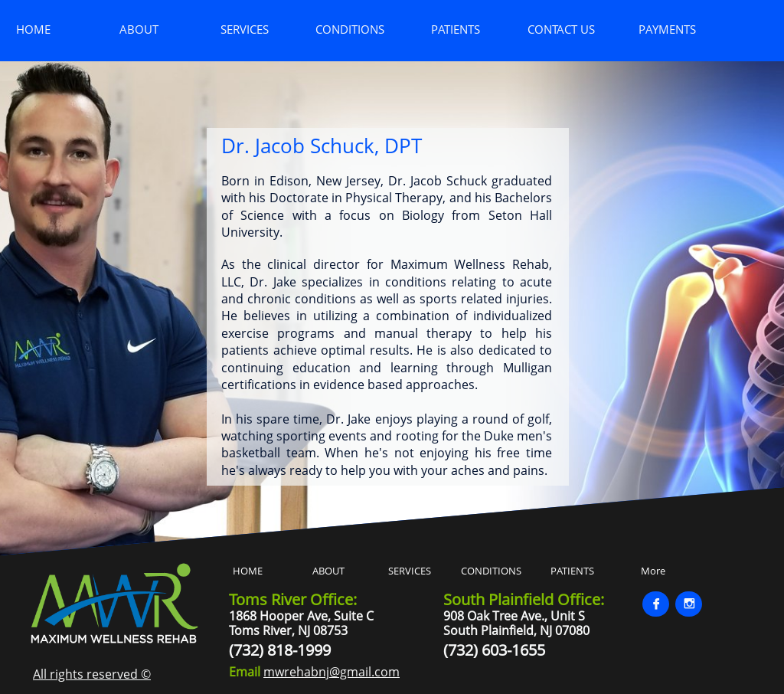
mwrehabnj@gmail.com (332, 672)
